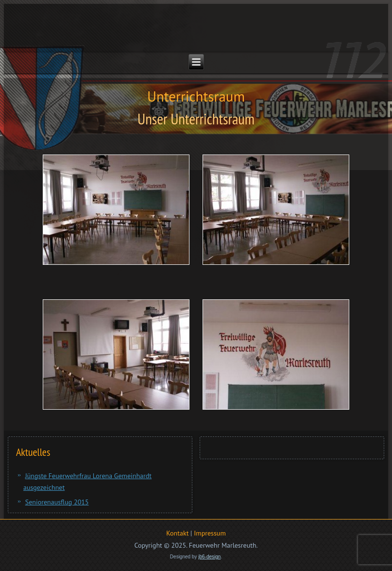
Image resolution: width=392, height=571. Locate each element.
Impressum (210, 533)
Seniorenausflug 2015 (57, 502)
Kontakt (177, 533)
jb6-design (209, 557)
